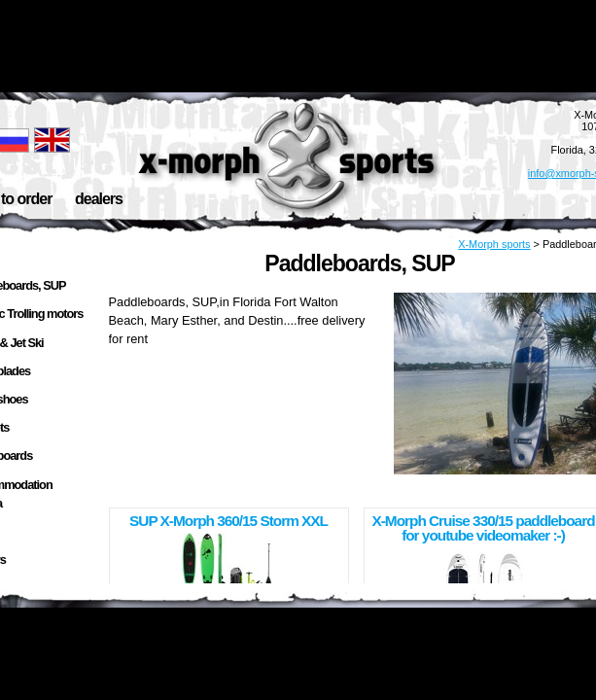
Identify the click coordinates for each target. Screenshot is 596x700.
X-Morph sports (494, 244)
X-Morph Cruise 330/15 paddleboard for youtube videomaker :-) (483, 528)
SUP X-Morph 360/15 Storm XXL (228, 521)
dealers (99, 199)
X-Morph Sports (289, 156)
